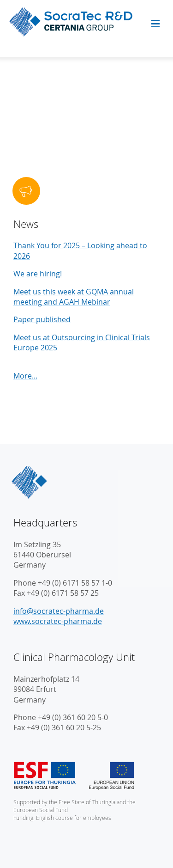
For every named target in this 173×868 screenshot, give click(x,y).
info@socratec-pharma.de (59, 611)
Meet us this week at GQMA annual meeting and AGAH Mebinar (74, 297)
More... (25, 376)
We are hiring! (38, 274)
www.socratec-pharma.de (58, 621)
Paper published (42, 319)
